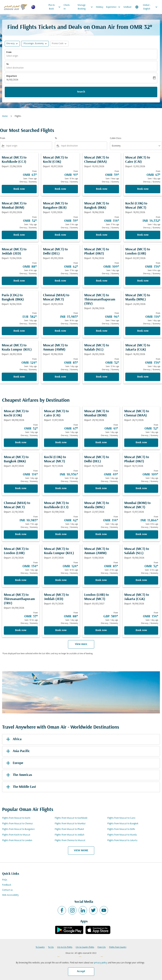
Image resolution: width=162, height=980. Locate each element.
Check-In (67, 7)
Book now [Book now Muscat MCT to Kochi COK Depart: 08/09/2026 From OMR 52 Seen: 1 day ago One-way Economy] (21, 443)
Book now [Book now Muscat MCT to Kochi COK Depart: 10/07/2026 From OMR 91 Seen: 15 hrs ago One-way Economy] (60, 189)
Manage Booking (86, 7)
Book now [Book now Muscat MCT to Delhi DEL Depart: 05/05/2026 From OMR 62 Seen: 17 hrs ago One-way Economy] (60, 281)
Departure (12, 76)
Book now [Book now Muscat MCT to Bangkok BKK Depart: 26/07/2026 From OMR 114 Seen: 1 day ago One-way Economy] (21, 488)
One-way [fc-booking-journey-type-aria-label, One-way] (10, 44)
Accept (81, 971)
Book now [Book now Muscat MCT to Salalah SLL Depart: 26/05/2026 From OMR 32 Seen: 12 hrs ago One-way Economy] (102, 377)
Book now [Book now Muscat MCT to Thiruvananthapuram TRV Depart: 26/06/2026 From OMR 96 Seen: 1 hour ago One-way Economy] (102, 331)
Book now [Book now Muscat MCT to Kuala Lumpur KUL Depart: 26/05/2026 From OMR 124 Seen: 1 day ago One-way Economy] (19, 377)
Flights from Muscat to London (17, 840)
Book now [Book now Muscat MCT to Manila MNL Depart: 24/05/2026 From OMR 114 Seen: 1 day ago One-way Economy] (143, 331)
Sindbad (127, 7)
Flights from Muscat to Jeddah (69, 835)
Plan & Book (55, 7)
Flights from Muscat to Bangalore (18, 829)
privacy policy (101, 963)
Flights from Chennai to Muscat (70, 840)
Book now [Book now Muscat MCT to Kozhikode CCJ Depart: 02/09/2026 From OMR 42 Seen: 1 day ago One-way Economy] (61, 534)
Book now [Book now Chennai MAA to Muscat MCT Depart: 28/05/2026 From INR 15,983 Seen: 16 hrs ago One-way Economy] (60, 331)
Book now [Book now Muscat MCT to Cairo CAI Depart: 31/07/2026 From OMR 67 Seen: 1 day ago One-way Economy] (61, 443)
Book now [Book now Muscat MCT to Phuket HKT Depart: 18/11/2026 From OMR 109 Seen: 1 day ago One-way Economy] (141, 488)
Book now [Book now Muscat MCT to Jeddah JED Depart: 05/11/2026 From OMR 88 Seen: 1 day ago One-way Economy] (61, 630)
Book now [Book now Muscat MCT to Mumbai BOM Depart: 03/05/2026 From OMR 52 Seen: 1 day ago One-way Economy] (19, 235)
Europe (14, 763)
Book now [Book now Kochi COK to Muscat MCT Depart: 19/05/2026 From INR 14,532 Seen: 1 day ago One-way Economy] (143, 235)
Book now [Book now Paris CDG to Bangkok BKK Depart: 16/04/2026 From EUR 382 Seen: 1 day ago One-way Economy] (19, 331)
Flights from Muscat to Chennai (17, 824)
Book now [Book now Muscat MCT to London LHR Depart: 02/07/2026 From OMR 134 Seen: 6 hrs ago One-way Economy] (143, 281)
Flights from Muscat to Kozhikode (71, 818)
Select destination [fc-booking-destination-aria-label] (15, 68)
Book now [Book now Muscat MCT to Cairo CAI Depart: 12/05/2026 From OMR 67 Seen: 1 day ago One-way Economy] (143, 189)
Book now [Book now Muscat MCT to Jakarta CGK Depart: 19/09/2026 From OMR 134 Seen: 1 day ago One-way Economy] (141, 630)
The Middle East (20, 787)
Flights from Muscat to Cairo (121, 818)
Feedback (7, 885)
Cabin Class (116, 138)
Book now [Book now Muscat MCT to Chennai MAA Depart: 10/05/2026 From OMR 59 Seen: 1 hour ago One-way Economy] (102, 189)
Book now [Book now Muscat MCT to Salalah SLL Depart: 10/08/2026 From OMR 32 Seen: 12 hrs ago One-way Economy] (141, 580)
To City (51, 947)
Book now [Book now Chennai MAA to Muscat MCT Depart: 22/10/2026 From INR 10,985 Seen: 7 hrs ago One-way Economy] (21, 534)
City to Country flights (85, 947)
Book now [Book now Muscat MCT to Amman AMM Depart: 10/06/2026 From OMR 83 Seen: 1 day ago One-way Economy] (60, 377)
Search (81, 92)
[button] (35, 44)
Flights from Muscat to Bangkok (123, 824)
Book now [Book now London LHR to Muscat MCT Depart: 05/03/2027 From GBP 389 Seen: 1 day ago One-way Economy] (101, 630)
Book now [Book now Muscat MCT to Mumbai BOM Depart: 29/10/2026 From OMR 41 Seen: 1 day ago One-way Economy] (101, 443)
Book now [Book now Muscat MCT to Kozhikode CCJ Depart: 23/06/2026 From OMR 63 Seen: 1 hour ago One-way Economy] (19, 189)
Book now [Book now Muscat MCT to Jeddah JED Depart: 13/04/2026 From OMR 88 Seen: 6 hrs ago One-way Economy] (19, 281)
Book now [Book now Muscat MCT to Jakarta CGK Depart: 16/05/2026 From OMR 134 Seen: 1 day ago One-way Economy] (143, 377)
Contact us (7, 890)
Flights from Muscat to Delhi (121, 829)
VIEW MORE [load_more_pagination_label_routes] (81, 851)
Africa (13, 739)
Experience (114, 7)
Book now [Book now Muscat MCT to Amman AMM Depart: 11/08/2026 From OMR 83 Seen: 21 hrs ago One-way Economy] (101, 580)
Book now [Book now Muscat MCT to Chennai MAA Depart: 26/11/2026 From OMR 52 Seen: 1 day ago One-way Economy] (141, 443)
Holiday (100, 7)
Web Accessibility (10, 895)
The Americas (18, 775)
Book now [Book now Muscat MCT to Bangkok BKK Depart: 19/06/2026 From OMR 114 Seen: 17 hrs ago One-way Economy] (102, 235)
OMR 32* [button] (141, 27)
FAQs (5, 880)
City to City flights (65, 947)
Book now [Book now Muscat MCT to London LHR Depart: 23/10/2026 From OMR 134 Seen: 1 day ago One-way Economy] (21, 580)
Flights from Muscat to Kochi (16, 818)
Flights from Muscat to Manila (122, 835)
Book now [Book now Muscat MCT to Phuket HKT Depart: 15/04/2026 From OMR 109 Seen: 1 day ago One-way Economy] (102, 281)
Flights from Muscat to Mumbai (70, 824)
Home (5, 116)
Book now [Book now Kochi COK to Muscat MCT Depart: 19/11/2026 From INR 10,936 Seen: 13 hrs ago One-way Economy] (61, 488)
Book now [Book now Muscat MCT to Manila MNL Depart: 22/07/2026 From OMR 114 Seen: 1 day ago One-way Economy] (101, 534)
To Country (40, 947)
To (7, 64)
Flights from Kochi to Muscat (16, 835)
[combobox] (28, 146)
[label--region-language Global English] (147, 7)
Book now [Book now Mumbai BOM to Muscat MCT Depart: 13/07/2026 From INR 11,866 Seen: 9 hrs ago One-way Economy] (141, 534)
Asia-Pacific (17, 751)
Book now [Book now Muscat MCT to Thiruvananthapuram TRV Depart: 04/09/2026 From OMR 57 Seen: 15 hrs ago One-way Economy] (21, 630)
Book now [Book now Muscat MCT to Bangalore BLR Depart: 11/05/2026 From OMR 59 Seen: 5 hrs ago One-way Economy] (60, 235)
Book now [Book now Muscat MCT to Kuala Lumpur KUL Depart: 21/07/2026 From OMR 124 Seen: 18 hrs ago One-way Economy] (61, 580)
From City (102, 947)
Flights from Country (118, 947)
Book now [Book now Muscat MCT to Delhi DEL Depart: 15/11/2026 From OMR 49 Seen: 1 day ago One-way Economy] (101, 488)
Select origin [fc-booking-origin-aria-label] (12, 56)
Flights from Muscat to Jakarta (122, 840)
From (9, 52)
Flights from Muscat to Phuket (69, 829)
